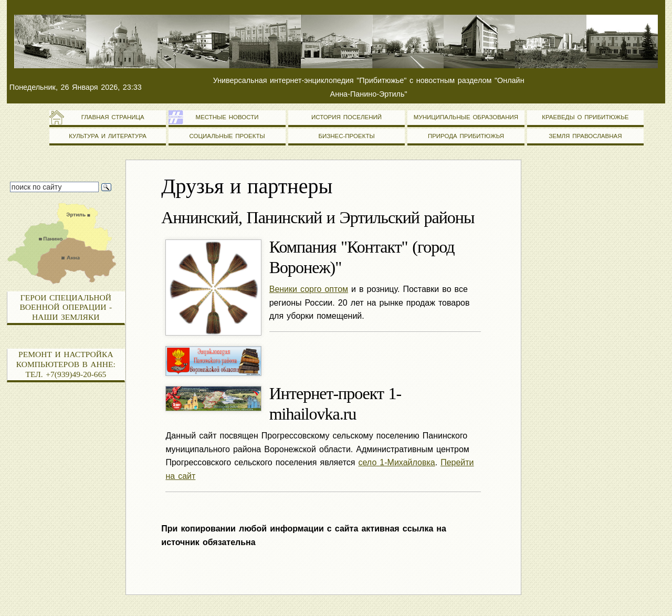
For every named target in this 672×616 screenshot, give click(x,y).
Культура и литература (108, 136)
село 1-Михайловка (397, 462)
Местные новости (227, 117)
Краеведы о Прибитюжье (585, 117)
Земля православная (585, 136)
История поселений (346, 117)
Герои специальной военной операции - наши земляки (66, 307)
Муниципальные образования (466, 117)
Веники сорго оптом (309, 289)
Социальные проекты (227, 136)
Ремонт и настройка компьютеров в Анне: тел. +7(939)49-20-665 (66, 364)
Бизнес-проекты (346, 136)
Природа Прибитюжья (466, 136)
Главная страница (108, 117)
